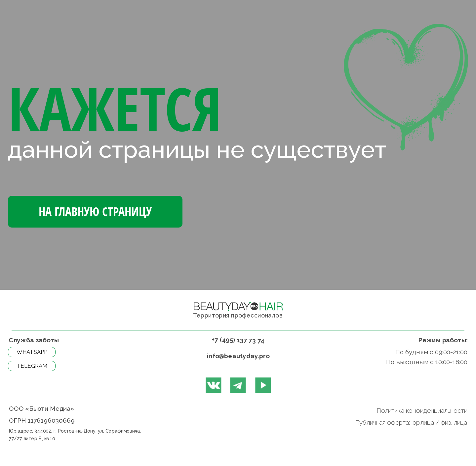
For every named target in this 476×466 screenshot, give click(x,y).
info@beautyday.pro (238, 356)
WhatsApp (32, 352)
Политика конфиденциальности (421, 411)
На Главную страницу (95, 212)
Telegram (32, 366)
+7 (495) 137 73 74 (238, 340)
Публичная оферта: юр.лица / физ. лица (410, 423)
